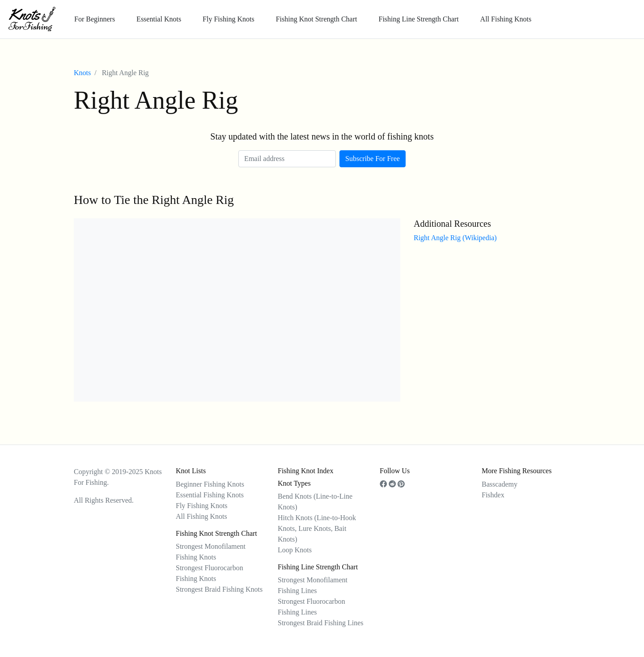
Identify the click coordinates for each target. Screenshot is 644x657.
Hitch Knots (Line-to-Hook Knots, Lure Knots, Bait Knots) (317, 528)
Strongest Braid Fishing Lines (321, 623)
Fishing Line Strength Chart (418, 19)
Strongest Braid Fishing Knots (219, 589)
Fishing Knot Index (305, 471)
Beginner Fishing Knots (210, 484)
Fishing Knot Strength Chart (317, 19)
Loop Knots (295, 550)
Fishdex (493, 495)
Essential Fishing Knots (210, 495)
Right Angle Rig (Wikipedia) (455, 238)
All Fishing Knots (506, 19)
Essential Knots (159, 19)
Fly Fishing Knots (229, 19)
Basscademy (500, 484)
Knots (82, 73)
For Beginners (95, 19)
